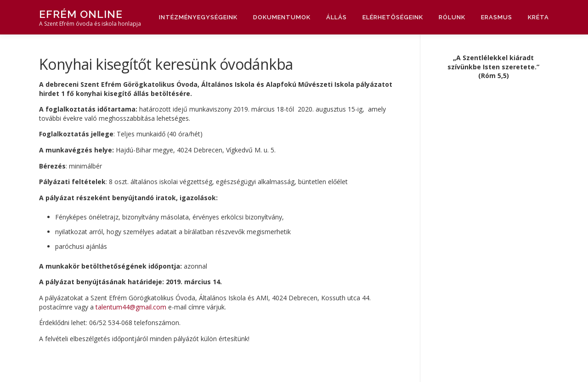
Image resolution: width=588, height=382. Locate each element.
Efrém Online (81, 14)
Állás (336, 17)
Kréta (538, 17)
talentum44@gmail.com (131, 307)
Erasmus (497, 17)
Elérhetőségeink (393, 17)
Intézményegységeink (198, 17)
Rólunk (452, 17)
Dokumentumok (282, 17)
